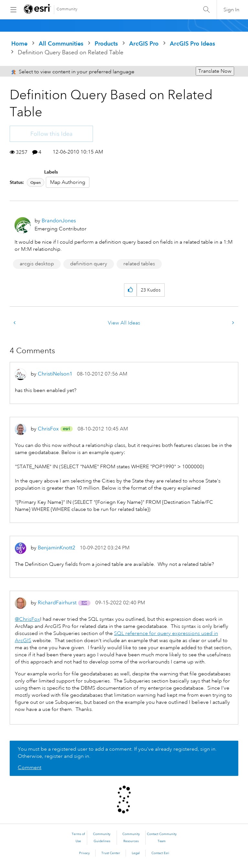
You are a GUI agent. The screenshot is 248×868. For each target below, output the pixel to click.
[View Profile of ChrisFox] (48, 429)
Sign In (231, 10)
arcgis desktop (37, 264)
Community (67, 9)
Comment (30, 767)
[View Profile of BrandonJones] (59, 221)
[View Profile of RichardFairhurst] (57, 603)
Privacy (84, 853)
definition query (89, 264)
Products (106, 43)
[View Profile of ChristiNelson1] (55, 374)
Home (19, 43)
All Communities (61, 43)
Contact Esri (160, 853)
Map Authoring (68, 182)
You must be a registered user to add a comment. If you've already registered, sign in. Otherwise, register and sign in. (117, 753)
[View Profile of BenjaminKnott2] (57, 548)
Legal (136, 853)
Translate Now (215, 71)
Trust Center (111, 853)
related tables (139, 264)
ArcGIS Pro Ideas (192, 43)
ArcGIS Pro (144, 43)
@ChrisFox (27, 619)
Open (36, 182)
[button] (130, 290)
